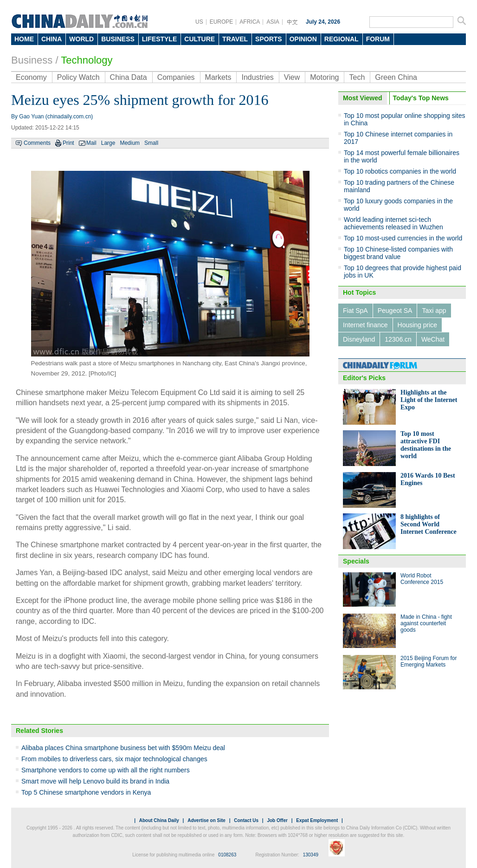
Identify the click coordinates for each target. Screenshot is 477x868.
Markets (218, 77)
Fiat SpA (355, 311)
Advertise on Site (206, 820)
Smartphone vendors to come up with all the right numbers (106, 770)
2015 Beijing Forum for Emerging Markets (429, 661)
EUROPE (222, 22)
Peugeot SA (395, 311)
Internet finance (365, 325)
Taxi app (434, 311)
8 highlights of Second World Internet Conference (429, 524)
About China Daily (159, 820)
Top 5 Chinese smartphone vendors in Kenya (86, 792)
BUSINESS (118, 39)
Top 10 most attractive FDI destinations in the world (426, 445)
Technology (87, 60)
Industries (257, 77)
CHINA (52, 39)
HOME (24, 39)
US (199, 22)
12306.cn (398, 339)
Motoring (324, 77)
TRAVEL (235, 39)
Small (151, 143)
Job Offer (277, 820)
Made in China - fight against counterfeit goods (426, 623)
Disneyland (359, 339)
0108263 (227, 855)
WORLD (81, 39)
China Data (129, 77)
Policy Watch (78, 77)
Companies (176, 77)
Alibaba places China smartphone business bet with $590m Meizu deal (123, 748)
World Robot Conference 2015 (422, 579)
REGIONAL (342, 39)
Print (68, 143)
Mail (91, 143)
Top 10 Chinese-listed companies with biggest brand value (398, 253)
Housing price (418, 325)
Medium (130, 143)
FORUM (378, 39)
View (292, 77)
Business (32, 60)
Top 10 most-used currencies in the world (403, 238)
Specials (356, 561)
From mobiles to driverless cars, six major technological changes (114, 759)
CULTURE (200, 39)
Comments (37, 143)
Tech (357, 77)
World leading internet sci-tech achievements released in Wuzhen (393, 223)
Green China (396, 77)
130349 (311, 855)
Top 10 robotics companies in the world (400, 171)
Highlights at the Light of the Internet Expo (429, 400)
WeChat (433, 339)
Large (108, 143)
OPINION (303, 39)
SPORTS (269, 39)
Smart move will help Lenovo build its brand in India (95, 781)
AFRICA (250, 22)
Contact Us (246, 820)
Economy (31, 77)
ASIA (273, 22)
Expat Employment (317, 820)
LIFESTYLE (159, 39)
